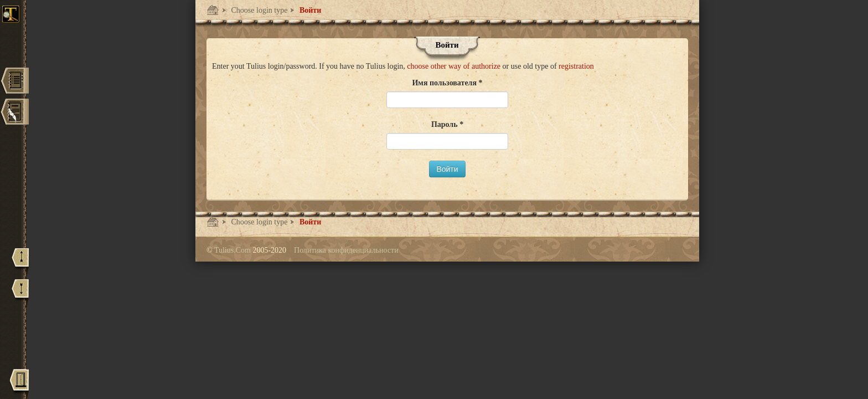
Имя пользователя (445, 83)
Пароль (445, 124)
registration (576, 66)
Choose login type (258, 10)
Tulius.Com (234, 250)
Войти (309, 10)
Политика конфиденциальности (346, 250)
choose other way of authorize (454, 66)
